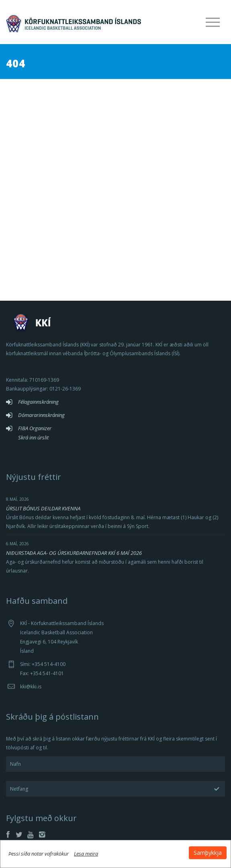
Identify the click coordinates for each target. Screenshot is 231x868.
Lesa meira (86, 854)
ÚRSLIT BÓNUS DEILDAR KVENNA (43, 508)
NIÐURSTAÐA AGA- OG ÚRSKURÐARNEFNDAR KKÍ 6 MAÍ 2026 (74, 553)
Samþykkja (208, 853)
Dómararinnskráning (41, 415)
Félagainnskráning (38, 402)
